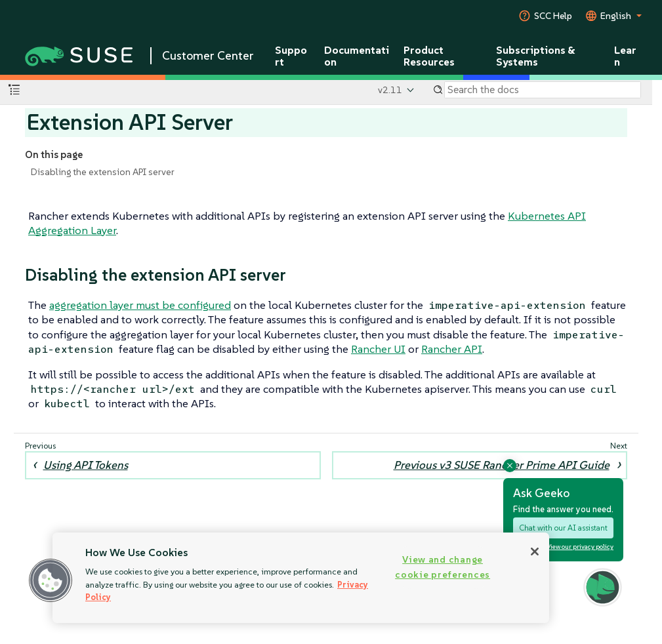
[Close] (535, 552)
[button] (51, 580)
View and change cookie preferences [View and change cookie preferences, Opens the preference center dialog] (443, 567)
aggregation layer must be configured (140, 305)
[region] (301, 578)
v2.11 (390, 90)
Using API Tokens (86, 465)
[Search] (543, 90)
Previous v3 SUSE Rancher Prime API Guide (502, 465)
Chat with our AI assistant (563, 528)
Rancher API (452, 349)
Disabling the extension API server (103, 172)
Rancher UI (378, 349)
